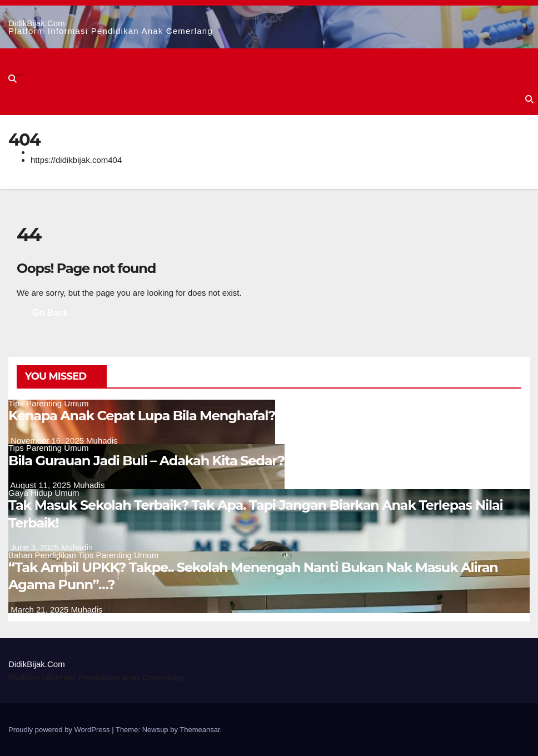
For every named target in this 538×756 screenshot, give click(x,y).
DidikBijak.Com (37, 23)
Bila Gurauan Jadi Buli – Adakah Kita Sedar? (146, 461)
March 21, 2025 (41, 610)
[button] (13, 79)
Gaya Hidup (31, 493)
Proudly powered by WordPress (60, 730)
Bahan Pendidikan (43, 555)
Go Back (50, 313)
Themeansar (200, 730)
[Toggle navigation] (16, 72)
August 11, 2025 (41, 485)
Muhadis (102, 441)
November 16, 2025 (48, 441)
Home (42, 152)
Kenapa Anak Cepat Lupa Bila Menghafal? (142, 416)
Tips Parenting (36, 403)
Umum (76, 403)
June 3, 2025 (36, 547)
